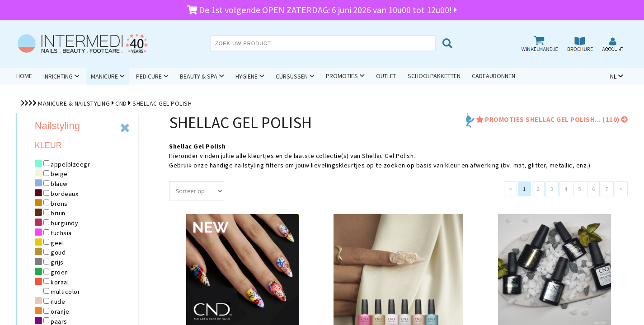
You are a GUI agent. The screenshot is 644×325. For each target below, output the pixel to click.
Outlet (386, 76)
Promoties (342, 76)
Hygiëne (247, 76)
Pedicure (149, 76)
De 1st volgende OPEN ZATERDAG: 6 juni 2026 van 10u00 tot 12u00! (322, 10)
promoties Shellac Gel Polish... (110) (551, 119)
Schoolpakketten (434, 76)
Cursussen (292, 76)
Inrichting (58, 76)
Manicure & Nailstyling (74, 103)
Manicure (104, 76)
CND (121, 103)
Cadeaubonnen (494, 76)
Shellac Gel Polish (162, 103)
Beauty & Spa (199, 76)
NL (613, 76)
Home (24, 76)
